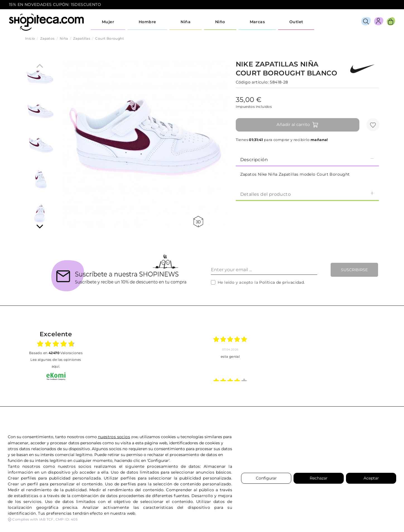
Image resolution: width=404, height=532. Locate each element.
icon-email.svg (385, 5)
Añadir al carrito (298, 125)
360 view (198, 222)
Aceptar (371, 478)
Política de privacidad (282, 282)
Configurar (266, 478)
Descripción (307, 159)
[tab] (307, 159)
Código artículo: (252, 82)
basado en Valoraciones (56, 353)
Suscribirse (354, 270)
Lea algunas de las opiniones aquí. (56, 363)
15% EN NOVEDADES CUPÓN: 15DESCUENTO (55, 4)
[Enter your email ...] (264, 270)
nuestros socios (114, 437)
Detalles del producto (307, 194)
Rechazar (319, 478)
